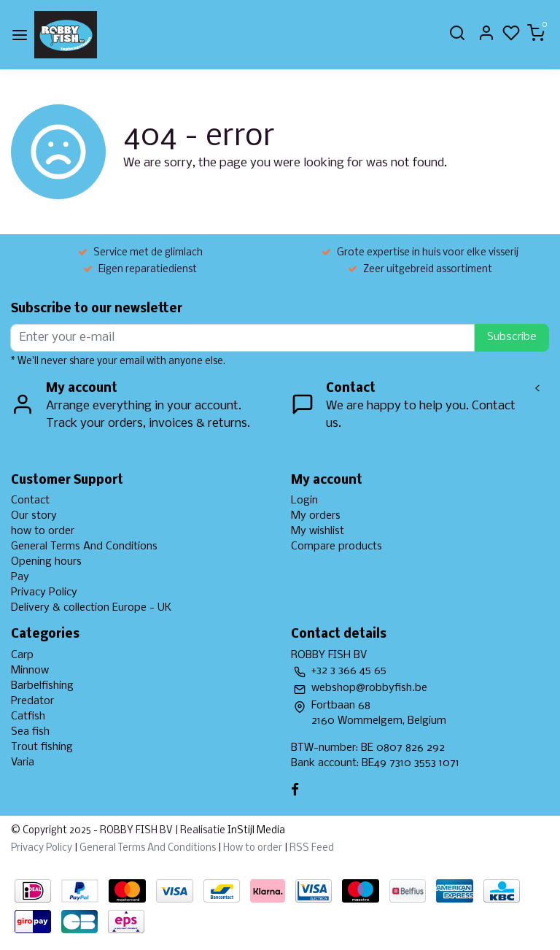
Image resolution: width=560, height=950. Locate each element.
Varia (23, 762)
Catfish (28, 717)
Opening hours (46, 562)
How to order (253, 848)
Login (304, 501)
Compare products (337, 547)
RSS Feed (312, 848)
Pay (20, 577)
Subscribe (512, 337)
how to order (43, 531)
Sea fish (30, 732)
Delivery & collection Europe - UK (91, 608)
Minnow (30, 671)
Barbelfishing (42, 686)
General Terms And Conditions (84, 547)
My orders (316, 516)
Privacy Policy (44, 592)
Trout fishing (42, 747)
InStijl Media (255, 831)
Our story (34, 516)
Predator (32, 701)
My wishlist (318, 531)
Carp (22, 655)
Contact (30, 501)
